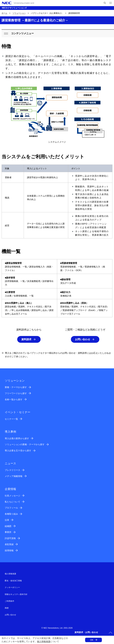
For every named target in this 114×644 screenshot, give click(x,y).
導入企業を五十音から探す (18, 451)
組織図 (8, 526)
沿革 (7, 520)
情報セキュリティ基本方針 (16, 594)
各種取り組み (11, 514)
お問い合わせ (83, 339)
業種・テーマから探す (16, 387)
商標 (7, 608)
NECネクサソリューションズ (14, 8)
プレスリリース (12, 470)
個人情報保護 (44, 641)
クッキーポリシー (12, 587)
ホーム (4, 13)
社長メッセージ (12, 496)
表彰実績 (9, 544)
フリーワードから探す (16, 393)
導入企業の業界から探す (17, 438)
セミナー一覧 (11, 419)
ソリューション (19, 13)
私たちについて (12, 502)
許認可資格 (10, 538)
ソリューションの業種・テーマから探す (25, 444)
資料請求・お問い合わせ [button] (86, 632)
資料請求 (26, 339)
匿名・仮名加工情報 (13, 581)
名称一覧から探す (14, 399)
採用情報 (9, 550)
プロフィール (11, 508)
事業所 (8, 532)
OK (92, 640)
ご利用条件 (9, 601)
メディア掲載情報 (14, 476)
